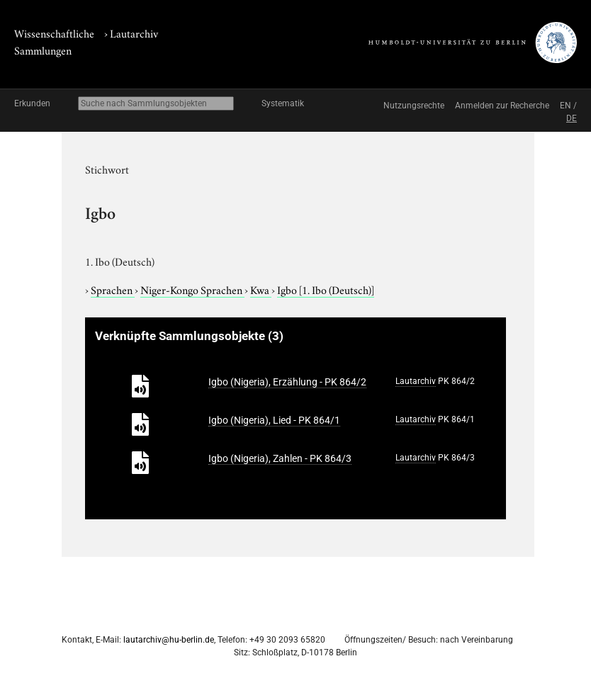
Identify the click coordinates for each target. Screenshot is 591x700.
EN (565, 106)
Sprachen (113, 289)
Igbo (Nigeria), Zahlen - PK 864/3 (280, 458)
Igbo (326, 289)
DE (572, 118)
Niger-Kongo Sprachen (192, 289)
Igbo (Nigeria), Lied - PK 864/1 (274, 420)
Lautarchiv (134, 33)
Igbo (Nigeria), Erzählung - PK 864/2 (287, 382)
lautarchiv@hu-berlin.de (169, 640)
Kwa (261, 289)
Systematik (283, 103)
